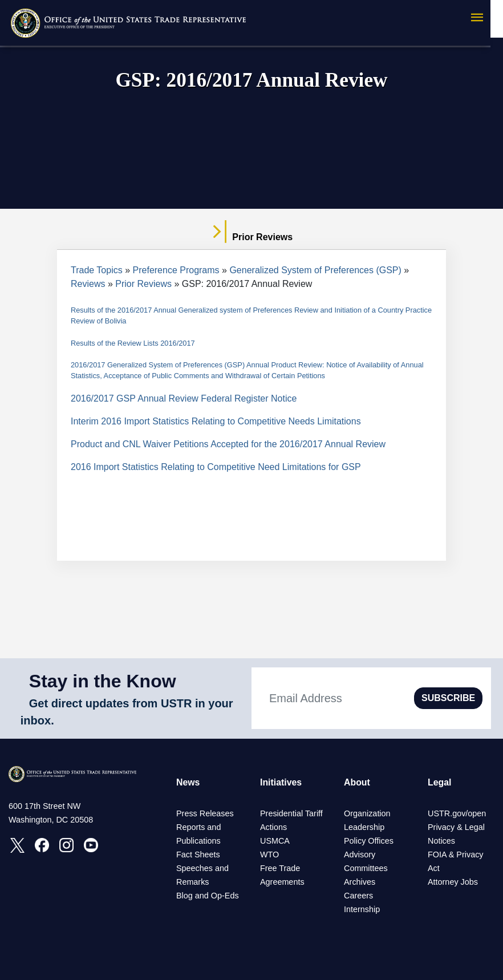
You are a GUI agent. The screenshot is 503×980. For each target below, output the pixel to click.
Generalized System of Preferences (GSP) (315, 270)
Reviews (88, 284)
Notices (441, 841)
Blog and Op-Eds (208, 896)
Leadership (364, 827)
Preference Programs (176, 270)
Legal (440, 782)
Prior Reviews (143, 284)
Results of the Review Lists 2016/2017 (133, 343)
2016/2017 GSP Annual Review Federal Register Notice (184, 398)
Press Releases (205, 813)
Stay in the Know (103, 681)
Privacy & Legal (456, 827)
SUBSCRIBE (448, 698)
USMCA (275, 841)
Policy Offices (369, 841)
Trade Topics (97, 270)
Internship (362, 909)
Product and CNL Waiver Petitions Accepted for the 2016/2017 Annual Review (228, 444)
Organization (367, 813)
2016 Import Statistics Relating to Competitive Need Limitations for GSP (216, 467)
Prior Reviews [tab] (251, 237)
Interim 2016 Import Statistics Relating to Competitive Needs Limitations (216, 421)
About (357, 782)
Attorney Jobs (453, 882)
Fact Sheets (198, 855)
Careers (358, 896)
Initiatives (281, 782)
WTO (269, 855)
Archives (360, 882)
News (188, 782)
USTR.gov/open (457, 813)
